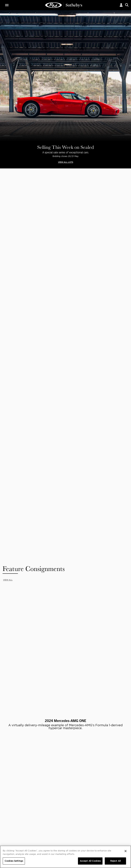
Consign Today (98, 492)
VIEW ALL (8, 197)
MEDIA (80, 750)
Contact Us (10, 761)
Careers (38, 757)
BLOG (79, 761)
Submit (119, 714)
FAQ (35, 754)
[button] (121, 5)
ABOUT (8, 750)
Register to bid (33, 492)
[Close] (126, 851)
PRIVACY (114, 750)
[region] (65, 857)
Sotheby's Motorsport (46, 764)
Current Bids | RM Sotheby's (64, 5)
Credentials (83, 754)
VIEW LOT (22, 362)
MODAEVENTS (41, 761)
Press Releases (84, 757)
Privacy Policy (65, 722)
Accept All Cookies (90, 861)
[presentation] (2, 313)
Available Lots (34, 434)
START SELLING (23, 586)
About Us (9, 754)
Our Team (9, 757)
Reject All (115, 861)
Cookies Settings (118, 754)
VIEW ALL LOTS (66, 162)
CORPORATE (40, 750)
